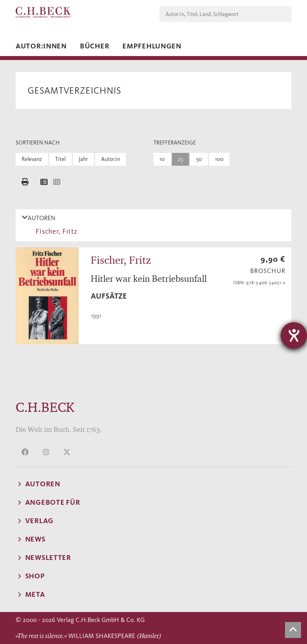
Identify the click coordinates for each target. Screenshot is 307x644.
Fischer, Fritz (55, 231)
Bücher (95, 46)
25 (180, 159)
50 (199, 159)
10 (162, 159)
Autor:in (111, 159)
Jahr (83, 159)
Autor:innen (41, 46)
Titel (60, 159)
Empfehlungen (152, 46)
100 (219, 159)
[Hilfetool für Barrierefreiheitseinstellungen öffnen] (294, 335)
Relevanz (32, 159)
